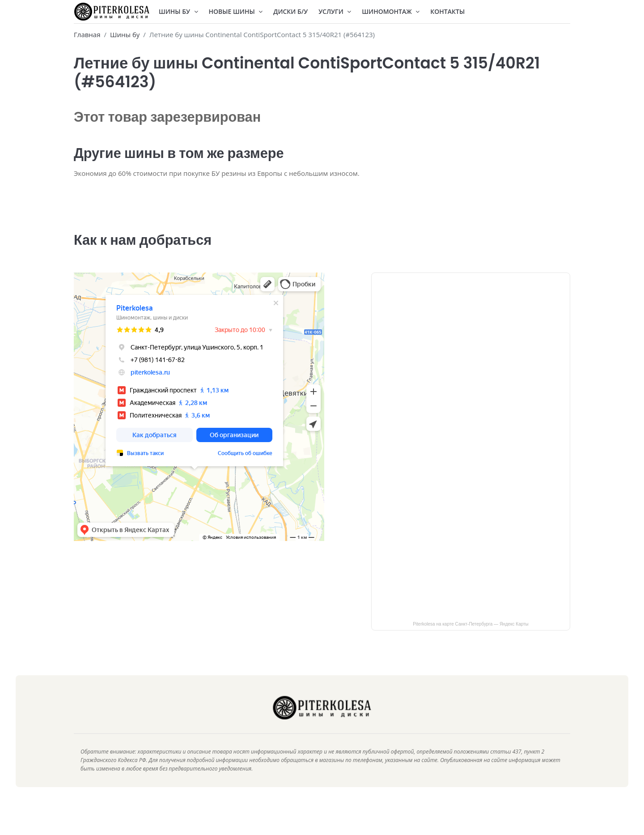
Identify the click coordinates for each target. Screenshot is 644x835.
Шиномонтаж (391, 11)
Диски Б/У (290, 11)
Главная (87, 34)
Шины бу (125, 34)
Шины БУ (178, 11)
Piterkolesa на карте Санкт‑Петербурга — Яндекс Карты (471, 637)
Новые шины (236, 11)
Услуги (335, 11)
